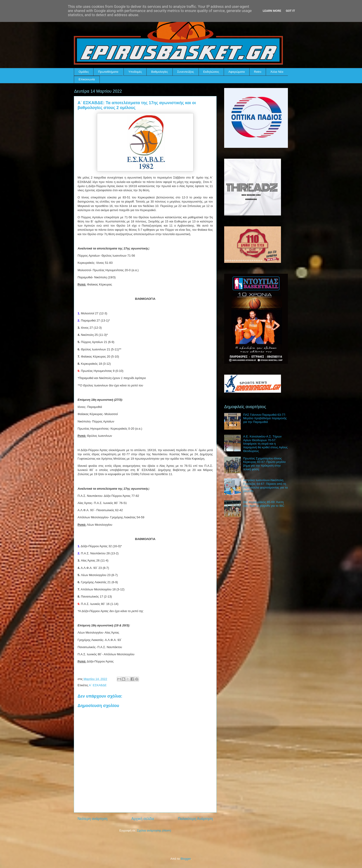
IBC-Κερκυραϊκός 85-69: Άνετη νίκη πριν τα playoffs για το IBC (264, 504)
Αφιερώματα (237, 72)
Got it (290, 11)
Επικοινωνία (87, 79)
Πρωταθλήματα (108, 72)
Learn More (272, 11)
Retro (258, 72)
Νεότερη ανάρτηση (92, 819)
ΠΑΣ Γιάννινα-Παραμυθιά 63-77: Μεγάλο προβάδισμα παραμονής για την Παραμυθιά (265, 418)
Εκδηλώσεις (211, 72)
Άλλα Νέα (277, 72)
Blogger (186, 859)
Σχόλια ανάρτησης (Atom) (154, 830)
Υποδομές (135, 72)
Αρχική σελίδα (143, 819)
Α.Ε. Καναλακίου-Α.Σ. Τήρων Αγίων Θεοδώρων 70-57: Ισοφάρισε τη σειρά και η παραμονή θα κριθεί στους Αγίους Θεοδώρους (265, 444)
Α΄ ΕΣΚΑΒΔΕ (98, 685)
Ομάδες (84, 72)
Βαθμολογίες (160, 72)
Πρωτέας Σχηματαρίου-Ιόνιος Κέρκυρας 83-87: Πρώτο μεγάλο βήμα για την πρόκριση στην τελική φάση (264, 464)
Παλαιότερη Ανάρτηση (195, 819)
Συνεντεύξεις (186, 72)
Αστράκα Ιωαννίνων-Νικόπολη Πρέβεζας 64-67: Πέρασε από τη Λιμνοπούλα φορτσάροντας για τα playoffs (265, 486)
